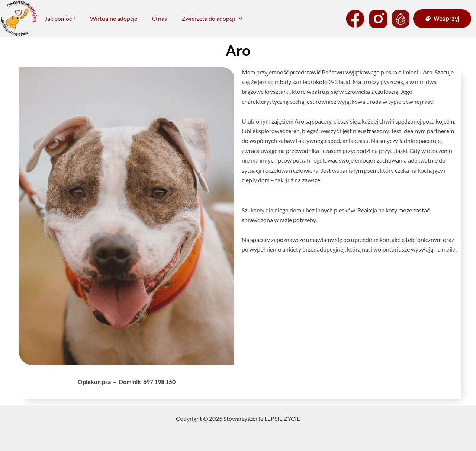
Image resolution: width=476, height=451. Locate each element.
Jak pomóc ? (60, 18)
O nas (160, 18)
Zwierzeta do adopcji (212, 18)
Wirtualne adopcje (114, 18)
